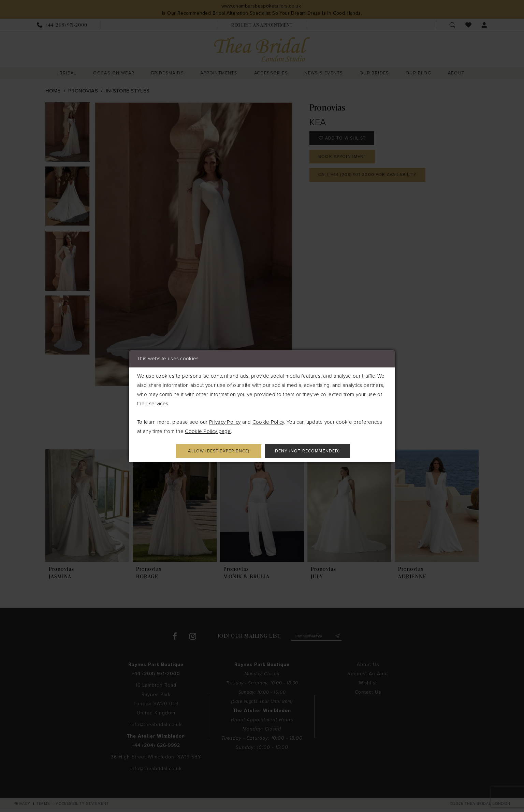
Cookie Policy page (208, 431)
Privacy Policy (225, 421)
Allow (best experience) (214, 451)
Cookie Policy (268, 421)
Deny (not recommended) (313, 451)
